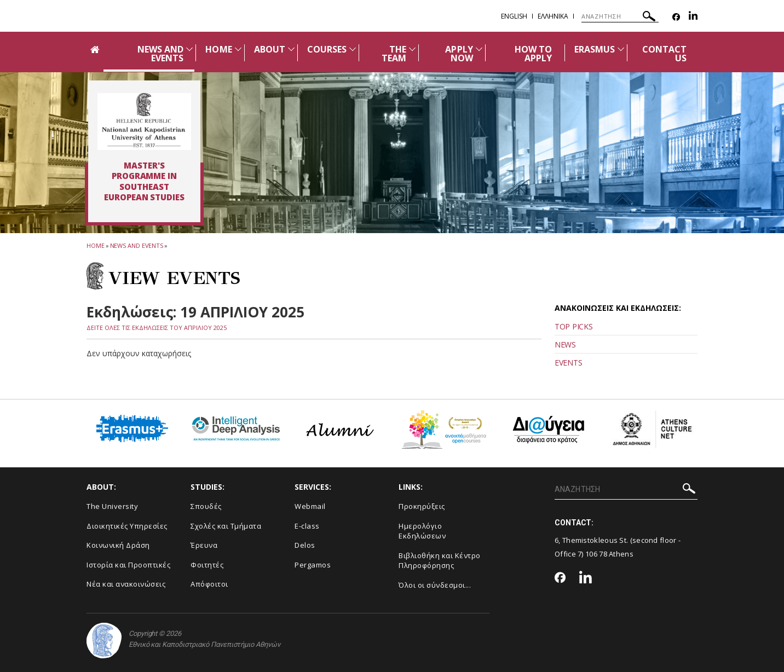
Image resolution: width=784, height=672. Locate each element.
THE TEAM (394, 54)
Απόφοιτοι (209, 584)
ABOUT (270, 49)
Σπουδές (206, 506)
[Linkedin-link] (693, 17)
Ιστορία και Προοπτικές (128, 565)
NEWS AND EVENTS (160, 54)
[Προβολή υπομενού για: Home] (238, 49)
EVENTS (568, 363)
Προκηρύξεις (422, 506)
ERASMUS (595, 49)
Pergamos (313, 565)
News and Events (137, 245)
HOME (218, 49)
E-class (307, 526)
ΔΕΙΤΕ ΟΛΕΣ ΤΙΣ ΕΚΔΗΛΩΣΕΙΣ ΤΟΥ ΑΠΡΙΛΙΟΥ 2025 (157, 328)
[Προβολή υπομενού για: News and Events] (189, 49)
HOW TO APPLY (533, 54)
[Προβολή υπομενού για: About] (291, 49)
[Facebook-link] (676, 17)
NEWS (565, 344)
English (514, 16)
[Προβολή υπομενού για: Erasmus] (621, 49)
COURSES (327, 49)
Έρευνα (204, 545)
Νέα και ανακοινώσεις (126, 584)
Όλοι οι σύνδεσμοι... (435, 585)
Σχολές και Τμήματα (226, 526)
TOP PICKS (573, 326)
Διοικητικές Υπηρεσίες (127, 526)
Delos (305, 545)
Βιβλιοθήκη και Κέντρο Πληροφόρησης (440, 561)
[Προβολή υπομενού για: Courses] (353, 49)
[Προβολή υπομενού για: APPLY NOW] (479, 49)
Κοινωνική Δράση (118, 545)
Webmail (310, 506)
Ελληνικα (553, 16)
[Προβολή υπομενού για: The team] (412, 49)
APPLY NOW (459, 54)
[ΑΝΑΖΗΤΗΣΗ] (620, 16)
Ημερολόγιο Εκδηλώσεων (422, 531)
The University (112, 506)
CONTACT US (664, 54)
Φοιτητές (207, 565)
